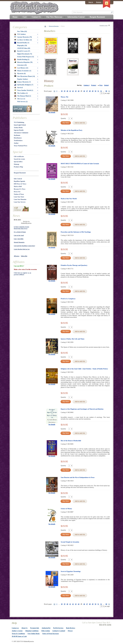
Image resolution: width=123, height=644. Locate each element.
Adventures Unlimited (21, 133)
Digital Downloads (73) (25, 54)
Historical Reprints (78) (23, 62)
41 (70, 91)
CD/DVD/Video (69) (24, 48)
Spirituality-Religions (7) (24, 85)
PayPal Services (58, 628)
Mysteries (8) (20, 74)
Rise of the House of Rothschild (71, 441)
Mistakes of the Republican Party (72, 130)
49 (93, 91)
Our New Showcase (54, 17)
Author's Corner (17, 631)
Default (106, 85)
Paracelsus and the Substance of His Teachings (76, 232)
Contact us (15, 628)
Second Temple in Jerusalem (70, 542)
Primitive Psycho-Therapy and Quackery (74, 265)
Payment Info (35, 628)
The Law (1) (20, 99)
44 (79, 91)
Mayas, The (65, 97)
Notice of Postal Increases (51, 634)
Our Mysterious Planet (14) (25, 76)
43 (76, 91)
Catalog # (87, 85)
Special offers (18, 162)
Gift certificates (19, 156)
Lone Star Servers (20, 202)
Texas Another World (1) (24, 90)
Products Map (18, 167)
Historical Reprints (54, 26)
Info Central (18, 179)
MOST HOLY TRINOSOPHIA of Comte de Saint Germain (80, 164)
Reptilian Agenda (19, 181)
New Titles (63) (22, 31)
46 (84, 91)
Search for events (19, 159)
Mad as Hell (18, 186)
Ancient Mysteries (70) (23, 37)
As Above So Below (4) (23, 40)
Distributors (18, 138)
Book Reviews (71, 628)
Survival (19, 88)
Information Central (76, 17)
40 (67, 91)
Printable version (104, 26)
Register (99, 2)
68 (106, 91)
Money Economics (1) (23, 71)
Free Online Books (34, 634)
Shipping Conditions (32, 631)
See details (52, 112)
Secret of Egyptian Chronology (71, 571)
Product (94, 85)
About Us (24, 628)
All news (17, 256)
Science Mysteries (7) (23, 82)
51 (98, 91)
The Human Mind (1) (23, 96)
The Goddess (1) (21, 93)
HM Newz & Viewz (20, 184)
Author (16, 143)
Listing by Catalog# (59, 631)
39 (65, 91)
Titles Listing (46, 631)
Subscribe (24, 256)
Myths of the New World (69, 199)
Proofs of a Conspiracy (68, 299)
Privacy (70, 631)
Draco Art (17, 192)
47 (87, 91)
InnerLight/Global (20, 125)
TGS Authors (20, 34)
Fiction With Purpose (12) (26, 57)
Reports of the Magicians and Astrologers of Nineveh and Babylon (82, 409)
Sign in (91, 2)
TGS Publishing (19, 122)
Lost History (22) (21, 68)
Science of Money (66, 509)
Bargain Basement (20, 173)
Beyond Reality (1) (22, 43)
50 (95, 91)
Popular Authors (23, 79)
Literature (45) (22, 65)
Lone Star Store (19, 197)
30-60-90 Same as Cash (19, 636)
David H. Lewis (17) (22, 51)
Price (101, 85)
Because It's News (20, 189)
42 (73, 91)
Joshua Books (18, 128)
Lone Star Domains (20, 199)
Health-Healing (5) (22, 60)
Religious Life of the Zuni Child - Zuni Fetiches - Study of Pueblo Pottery (84, 369)
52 (101, 91)
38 (62, 91)
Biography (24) (22, 45)
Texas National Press (21, 146)
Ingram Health (19, 130)
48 (90, 91)
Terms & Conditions (18, 634)
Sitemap (16, 164)
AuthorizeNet (46, 628)
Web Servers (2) (22, 102)
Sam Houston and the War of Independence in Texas (78, 477)
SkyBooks (17, 135)
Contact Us (36, 17)
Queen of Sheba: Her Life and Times (73, 339)
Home (15, 17)
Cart (25, 17)
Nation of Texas (19, 194)
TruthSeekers (18, 141)
